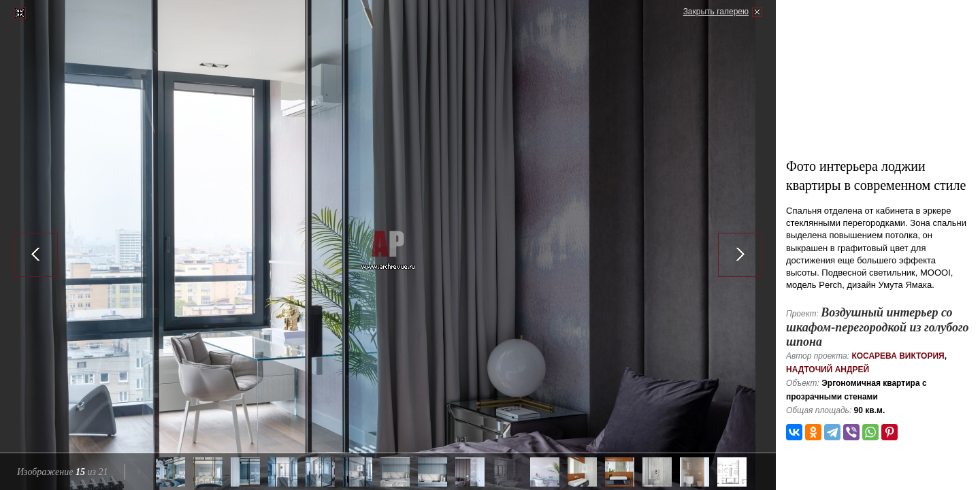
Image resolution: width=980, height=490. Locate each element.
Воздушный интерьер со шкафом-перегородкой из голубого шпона (878, 327)
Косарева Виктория (898, 356)
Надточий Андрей (828, 370)
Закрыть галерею (716, 12)
